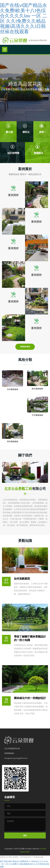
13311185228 (9, 753)
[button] (47, 88)
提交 (25, 835)
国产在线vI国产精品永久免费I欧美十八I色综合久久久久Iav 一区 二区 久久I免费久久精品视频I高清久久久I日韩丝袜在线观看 (24, 18)
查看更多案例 (25, 347)
